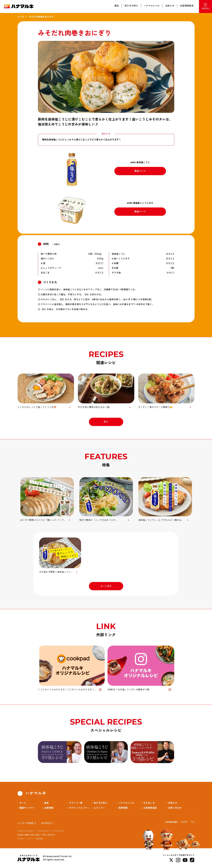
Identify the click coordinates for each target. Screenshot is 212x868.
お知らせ (170, 6)
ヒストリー (99, 808)
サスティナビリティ (79, 808)
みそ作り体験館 (25, 823)
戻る (106, 422)
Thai (192, 822)
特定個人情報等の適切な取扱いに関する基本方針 (36, 835)
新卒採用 (46, 823)
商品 (117, 6)
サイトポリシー (44, 831)
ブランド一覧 (76, 803)
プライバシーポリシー (26, 831)
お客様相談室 (187, 6)
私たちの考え (131, 6)
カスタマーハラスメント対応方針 (30, 839)
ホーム (23, 803)
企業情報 (49, 808)
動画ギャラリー (27, 808)
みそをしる (149, 803)
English (184, 822)
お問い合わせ (175, 808)
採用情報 (123, 808)
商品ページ (140, 171)
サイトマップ (59, 831)
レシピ (21, 17)
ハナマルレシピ (152, 6)
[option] (47, 500)
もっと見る (106, 586)
